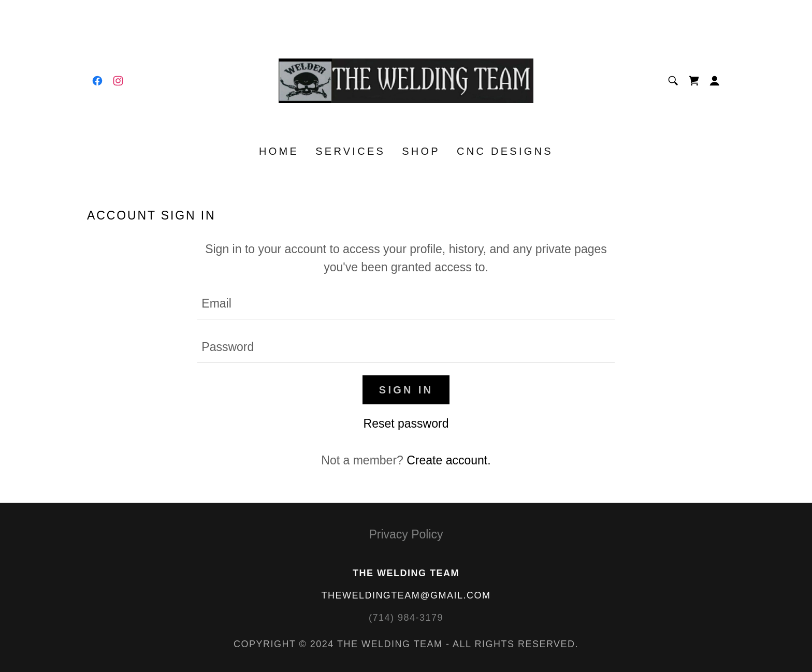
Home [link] (279, 151)
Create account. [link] (448, 460)
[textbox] (406, 304)
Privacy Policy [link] (406, 534)
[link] (97, 81)
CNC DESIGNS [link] (505, 151)
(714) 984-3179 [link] (406, 618)
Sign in (406, 390)
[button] (715, 81)
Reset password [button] (406, 423)
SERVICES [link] (350, 151)
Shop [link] (421, 151)
